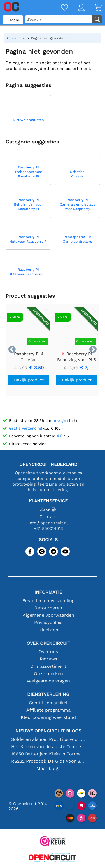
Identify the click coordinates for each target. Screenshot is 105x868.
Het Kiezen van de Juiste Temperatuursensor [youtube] (48, 747)
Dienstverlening (48, 694)
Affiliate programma (48, 710)
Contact (48, 517)
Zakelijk (48, 509)
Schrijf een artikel (48, 703)
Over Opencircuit (48, 643)
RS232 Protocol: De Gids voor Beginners (48, 761)
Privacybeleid (48, 622)
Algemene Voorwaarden (48, 615)
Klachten (48, 630)
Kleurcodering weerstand (48, 717)
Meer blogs (48, 768)
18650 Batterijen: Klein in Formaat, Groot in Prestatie (48, 754)
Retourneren (48, 608)
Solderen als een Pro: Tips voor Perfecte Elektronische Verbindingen (48, 739)
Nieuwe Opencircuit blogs (48, 731)
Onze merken (48, 674)
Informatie (48, 592)
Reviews (48, 659)
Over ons (48, 652)
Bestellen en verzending (48, 601)
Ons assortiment (48, 666)
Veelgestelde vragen (48, 681)
